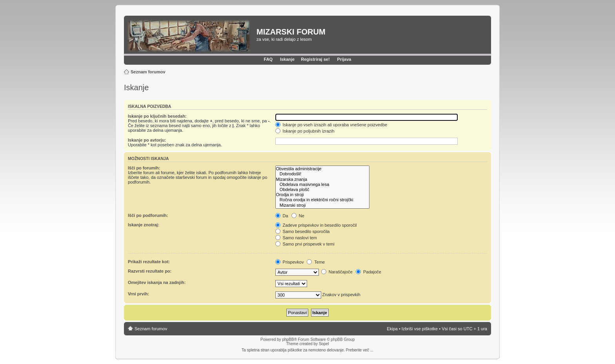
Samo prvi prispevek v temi (305, 244)
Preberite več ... (360, 350)
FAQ (268, 59)
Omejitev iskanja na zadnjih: (157, 282)
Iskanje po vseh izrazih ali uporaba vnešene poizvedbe (331, 125)
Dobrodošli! (322, 174)
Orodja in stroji (322, 195)
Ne (298, 216)
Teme (316, 262)
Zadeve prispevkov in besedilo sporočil (316, 225)
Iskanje (287, 59)
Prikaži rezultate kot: (149, 262)
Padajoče (368, 272)
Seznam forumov (148, 72)
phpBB (288, 339)
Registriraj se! (315, 59)
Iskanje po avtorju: (147, 140)
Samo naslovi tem (296, 238)
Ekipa (392, 329)
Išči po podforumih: (148, 215)
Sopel (324, 344)
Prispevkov (290, 262)
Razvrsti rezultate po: (150, 271)
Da (282, 216)
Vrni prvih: (138, 294)
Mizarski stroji (322, 205)
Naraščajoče (337, 272)
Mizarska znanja (322, 179)
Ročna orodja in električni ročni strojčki (322, 200)
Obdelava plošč (322, 190)
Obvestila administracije (322, 169)
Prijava (344, 59)
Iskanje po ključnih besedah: (157, 116)
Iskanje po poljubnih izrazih (305, 131)
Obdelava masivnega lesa (322, 185)
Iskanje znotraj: (144, 225)
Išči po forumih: (144, 168)
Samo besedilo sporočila (303, 231)
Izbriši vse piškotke (420, 329)
